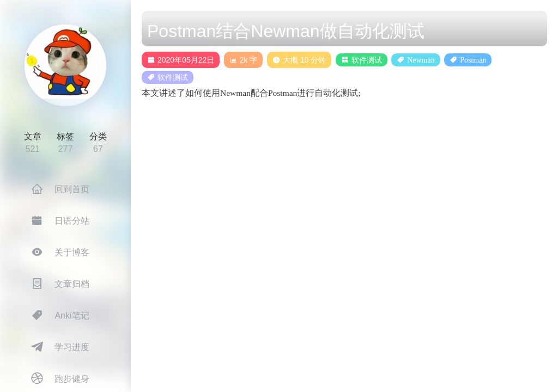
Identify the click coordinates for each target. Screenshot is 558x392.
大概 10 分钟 (299, 60)
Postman (473, 60)
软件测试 (367, 60)
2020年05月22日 (181, 60)
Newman (421, 60)
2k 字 (244, 60)
